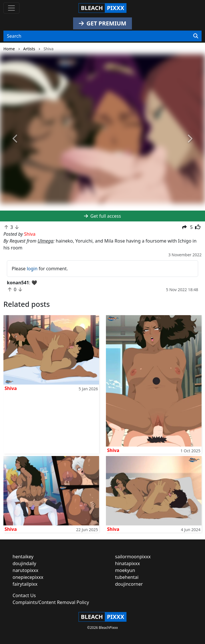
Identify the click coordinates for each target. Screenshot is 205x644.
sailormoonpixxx (133, 557)
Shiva (11, 388)
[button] (15, 139)
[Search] (196, 36)
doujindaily (24, 563)
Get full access (102, 216)
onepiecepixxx (28, 577)
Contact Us (24, 595)
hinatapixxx (127, 563)
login (32, 269)
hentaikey (23, 557)
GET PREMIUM (103, 23)
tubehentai (127, 577)
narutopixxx (25, 570)
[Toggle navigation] (11, 8)
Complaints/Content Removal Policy (51, 602)
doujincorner (129, 584)
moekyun (125, 570)
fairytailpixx (25, 584)
